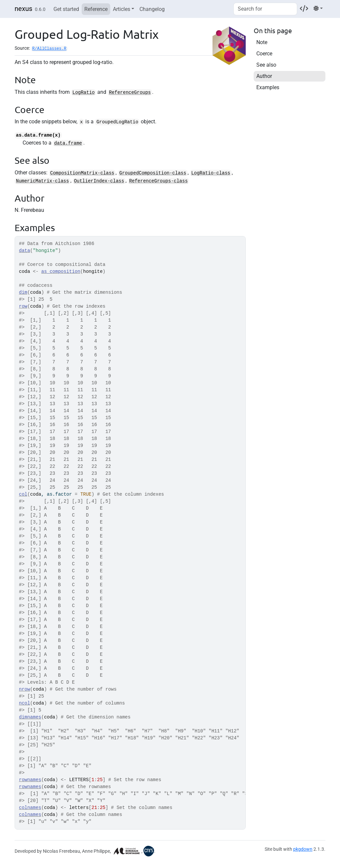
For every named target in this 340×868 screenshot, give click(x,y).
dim (23, 292)
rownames (30, 780)
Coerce (264, 54)
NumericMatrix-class (42, 181)
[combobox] (265, 9)
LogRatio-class (211, 173)
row (23, 306)
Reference (96, 9)
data (25, 251)
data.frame (68, 143)
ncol (25, 703)
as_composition (61, 272)
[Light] (318, 8)
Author (264, 76)
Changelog (152, 9)
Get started (66, 9)
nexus (23, 9)
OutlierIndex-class (99, 181)
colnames (30, 808)
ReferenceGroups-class (158, 181)
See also (266, 65)
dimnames (30, 717)
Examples (268, 87)
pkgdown (303, 849)
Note (262, 42)
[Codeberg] (304, 8)
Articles (122, 9)
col (23, 494)
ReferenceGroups (130, 93)
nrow (25, 689)
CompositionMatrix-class (82, 173)
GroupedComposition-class (153, 173)
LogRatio (84, 93)
